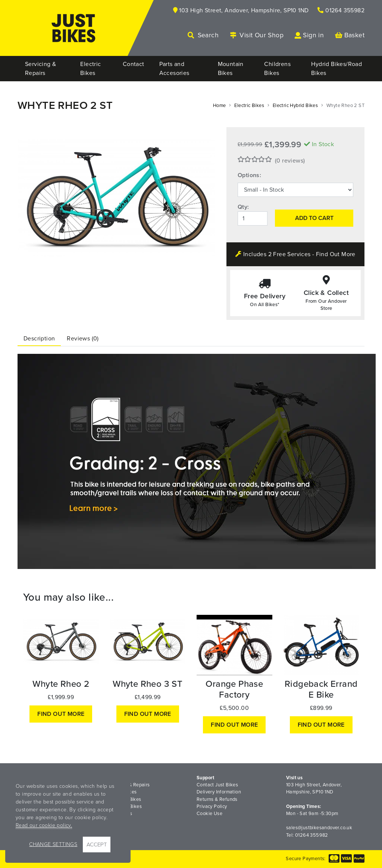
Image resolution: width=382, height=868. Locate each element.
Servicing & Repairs (129, 785)
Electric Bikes (249, 106)
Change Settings (53, 844)
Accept (97, 845)
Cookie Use (209, 814)
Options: (249, 175)
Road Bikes (120, 814)
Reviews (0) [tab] (83, 339)
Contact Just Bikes (217, 785)
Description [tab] (39, 339)
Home (220, 106)
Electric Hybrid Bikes (295, 106)
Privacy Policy (212, 806)
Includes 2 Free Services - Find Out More (295, 254)
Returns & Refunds (217, 799)
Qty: (243, 207)
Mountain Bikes (124, 799)
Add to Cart (314, 218)
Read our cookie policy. (44, 825)
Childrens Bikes (124, 806)
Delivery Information (219, 792)
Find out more (61, 714)
